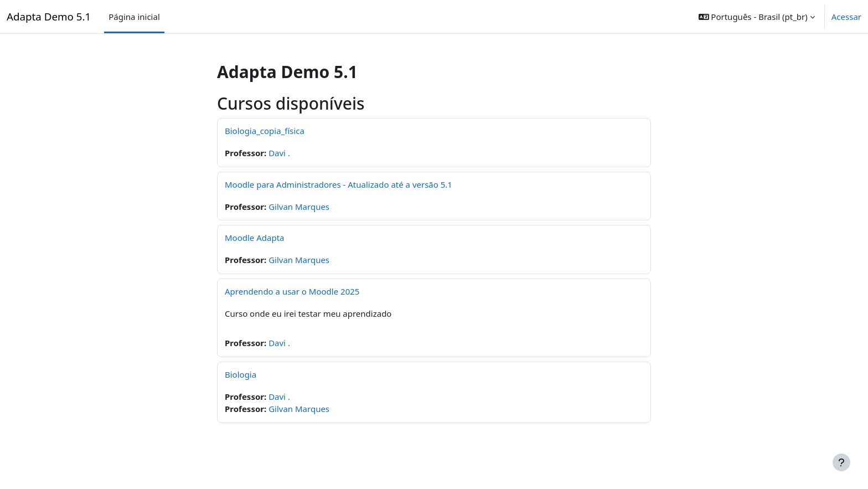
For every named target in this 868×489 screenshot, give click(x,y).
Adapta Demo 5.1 (49, 16)
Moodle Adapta (255, 238)
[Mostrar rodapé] (841, 462)
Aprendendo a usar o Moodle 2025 (292, 291)
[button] (757, 17)
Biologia (241, 374)
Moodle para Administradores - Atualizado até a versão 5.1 (339, 184)
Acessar (846, 17)
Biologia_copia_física (265, 131)
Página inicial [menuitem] (134, 17)
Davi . (279, 153)
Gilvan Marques (299, 207)
